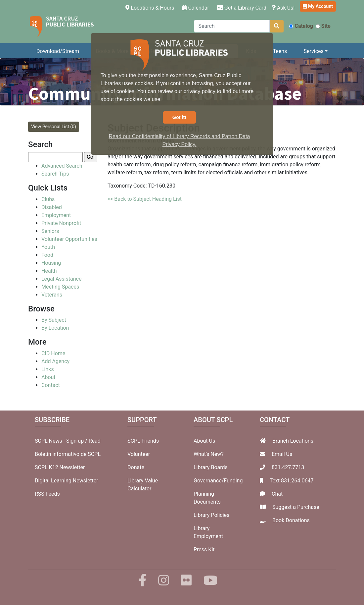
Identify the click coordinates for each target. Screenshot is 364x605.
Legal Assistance (61, 279)
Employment (56, 215)
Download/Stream (58, 51)
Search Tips (55, 174)
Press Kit (204, 550)
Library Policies (211, 515)
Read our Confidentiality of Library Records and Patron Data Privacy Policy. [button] (180, 140)
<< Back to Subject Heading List (145, 199)
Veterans (52, 295)
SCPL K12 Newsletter (60, 467)
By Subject (54, 320)
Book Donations (291, 520)
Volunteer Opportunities (69, 239)
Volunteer (139, 454)
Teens (280, 51)
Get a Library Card (242, 8)
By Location (55, 328)
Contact (51, 385)
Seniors (50, 231)
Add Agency (55, 361)
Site (323, 26)
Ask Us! (283, 8)
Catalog (301, 26)
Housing (51, 263)
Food (47, 255)
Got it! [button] (179, 117)
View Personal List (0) (54, 127)
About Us (204, 441)
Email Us (282, 454)
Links (48, 369)
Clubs (48, 199)
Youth (48, 247)
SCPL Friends (143, 441)
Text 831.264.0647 (292, 481)
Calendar (195, 8)
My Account (318, 6)
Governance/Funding (218, 481)
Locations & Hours (151, 7)
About (48, 377)
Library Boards (211, 467)
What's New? (209, 454)
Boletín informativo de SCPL (68, 454)
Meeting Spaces (60, 287)
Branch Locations (293, 441)
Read (95, 441)
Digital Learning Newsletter (67, 481)
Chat (277, 494)
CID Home (53, 353)
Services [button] (313, 51)
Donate (136, 467)
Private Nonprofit (61, 223)
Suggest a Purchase (296, 507)
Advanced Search (62, 166)
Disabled (52, 207)
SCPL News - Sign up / (62, 441)
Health (49, 271)
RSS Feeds (47, 494)
